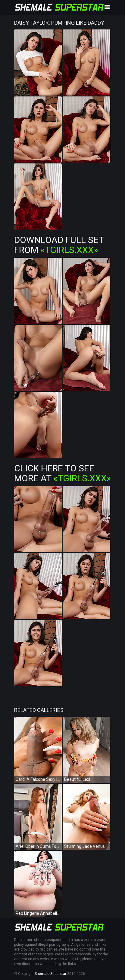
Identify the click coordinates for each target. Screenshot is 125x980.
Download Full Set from (59, 245)
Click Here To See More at (63, 473)
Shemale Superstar (50, 974)
